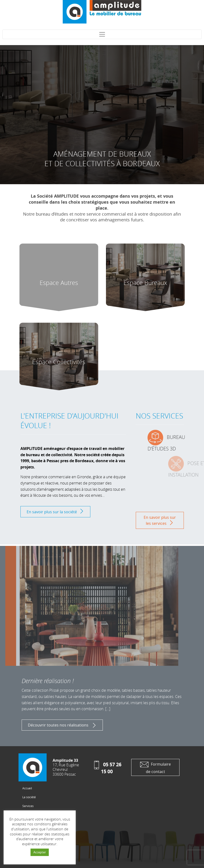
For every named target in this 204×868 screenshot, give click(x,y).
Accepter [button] (40, 852)
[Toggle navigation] (102, 34)
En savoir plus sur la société (55, 512)
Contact (28, 832)
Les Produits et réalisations (40, 815)
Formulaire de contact (155, 767)
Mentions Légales (34, 841)
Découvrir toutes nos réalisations (62, 725)
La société (29, 797)
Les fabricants (32, 823)
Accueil (27, 788)
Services (28, 806)
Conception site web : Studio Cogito (46, 850)
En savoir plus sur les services (160, 520)
